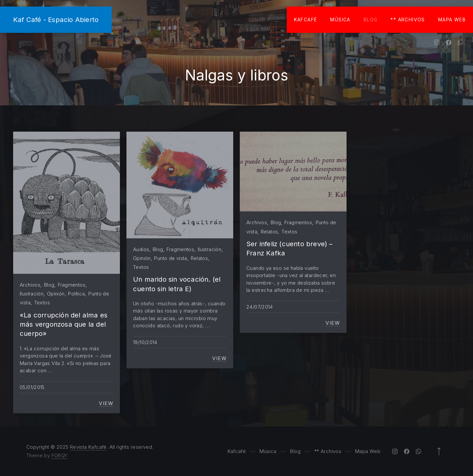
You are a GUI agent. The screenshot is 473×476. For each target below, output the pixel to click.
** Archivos (408, 20)
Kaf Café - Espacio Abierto (56, 20)
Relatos (200, 258)
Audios (141, 249)
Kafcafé (306, 20)
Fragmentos (72, 285)
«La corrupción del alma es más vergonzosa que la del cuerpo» (64, 324)
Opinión (56, 294)
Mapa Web (452, 20)
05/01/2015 (32, 387)
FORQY (60, 455)
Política (76, 294)
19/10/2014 (145, 342)
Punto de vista (170, 258)
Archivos (30, 285)
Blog (371, 20)
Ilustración (32, 294)
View (106, 403)
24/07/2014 (260, 307)
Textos (42, 303)
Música (340, 20)
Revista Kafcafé (88, 447)
